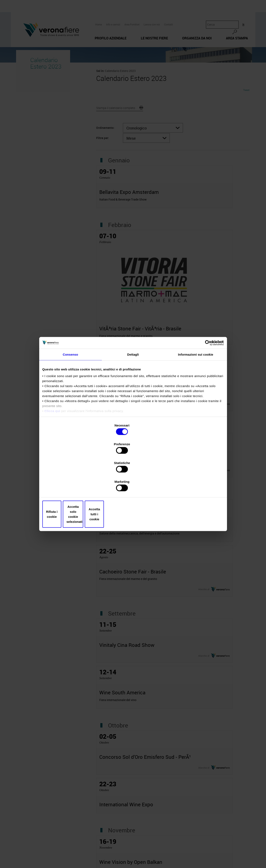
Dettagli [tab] (133, 391)
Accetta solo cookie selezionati (133, 486)
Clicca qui (52, 447)
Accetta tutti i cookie (194, 486)
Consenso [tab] (70, 391)
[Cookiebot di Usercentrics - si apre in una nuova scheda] (206, 379)
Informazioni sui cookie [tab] (196, 391)
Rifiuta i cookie (72, 486)
